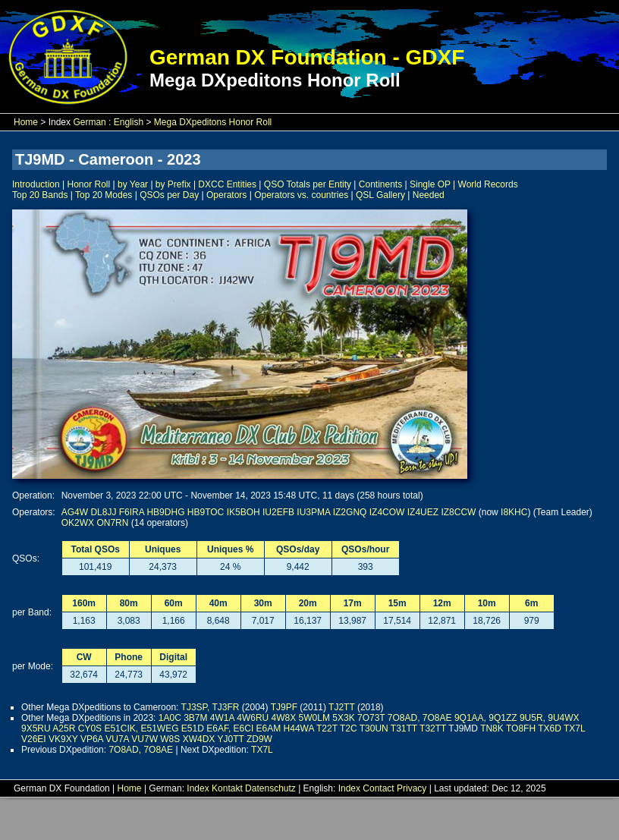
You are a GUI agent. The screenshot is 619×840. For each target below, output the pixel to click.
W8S (170, 739)
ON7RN (112, 523)
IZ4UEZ (423, 512)
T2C (349, 728)
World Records (488, 184)
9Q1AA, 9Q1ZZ (486, 718)
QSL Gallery (380, 195)
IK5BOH (244, 512)
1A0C (170, 718)
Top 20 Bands (40, 195)
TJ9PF (284, 707)
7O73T (371, 718)
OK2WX (78, 523)
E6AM (269, 728)
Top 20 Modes (104, 195)
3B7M (195, 718)
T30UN (374, 728)
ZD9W (259, 739)
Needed (429, 195)
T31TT (404, 728)
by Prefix (173, 184)
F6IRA (132, 512)
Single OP (430, 184)
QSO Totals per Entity (308, 184)
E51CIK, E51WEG (141, 728)
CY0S (90, 728)
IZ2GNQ (350, 512)
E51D (193, 728)
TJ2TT (341, 707)
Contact (378, 788)
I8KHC (514, 512)
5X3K (343, 718)
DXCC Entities (227, 184)
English (129, 122)
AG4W (75, 512)
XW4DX (199, 739)
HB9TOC (206, 512)
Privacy (412, 788)
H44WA (299, 728)
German (89, 122)
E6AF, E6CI (230, 728)
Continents (380, 184)
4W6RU (253, 718)
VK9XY (63, 739)
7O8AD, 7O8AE (420, 718)
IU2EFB (278, 512)
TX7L (574, 728)
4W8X (284, 718)
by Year (133, 184)
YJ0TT (230, 739)
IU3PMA (313, 512)
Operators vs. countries (301, 195)
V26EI (34, 739)
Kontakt (227, 788)
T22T (327, 728)
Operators (226, 195)
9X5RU (36, 728)
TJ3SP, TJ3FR (211, 707)
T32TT (433, 728)
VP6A (92, 739)
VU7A (117, 739)
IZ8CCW (458, 512)
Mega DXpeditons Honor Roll (213, 122)
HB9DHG (165, 512)
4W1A (222, 718)
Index (198, 788)
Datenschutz (270, 788)
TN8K (492, 728)
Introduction (36, 184)
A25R (64, 728)
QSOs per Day (169, 195)
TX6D (550, 728)
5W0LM (314, 718)
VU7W (145, 739)
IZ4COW (387, 512)
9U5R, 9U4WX (550, 718)
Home (26, 122)
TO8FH (521, 728)
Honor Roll (89, 184)
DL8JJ (103, 512)
